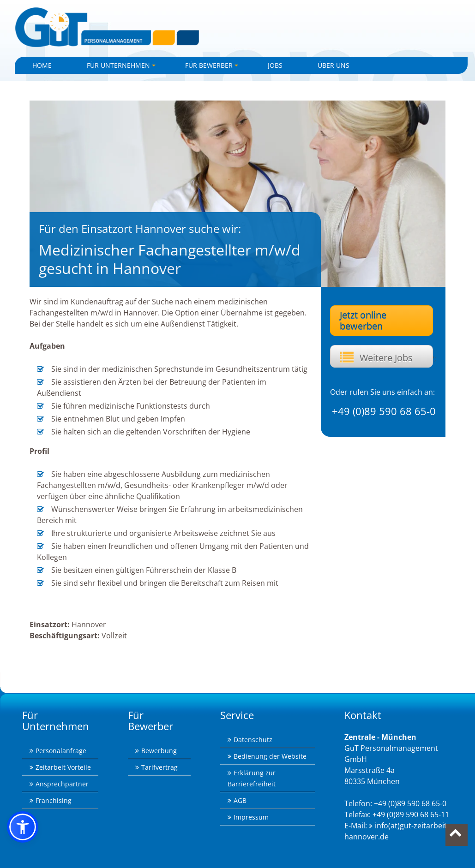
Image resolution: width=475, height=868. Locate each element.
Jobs (275, 65)
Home (42, 65)
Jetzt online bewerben (363, 320)
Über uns (334, 65)
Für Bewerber (213, 67)
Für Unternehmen (123, 67)
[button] (23, 827)
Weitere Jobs (386, 358)
